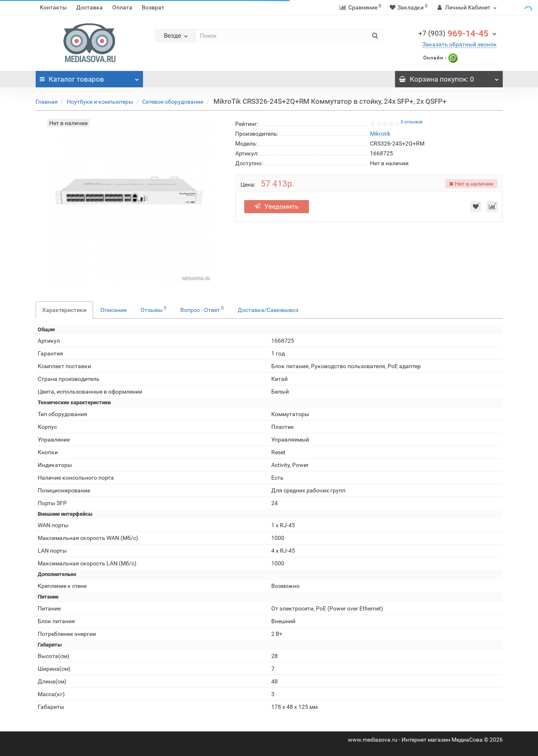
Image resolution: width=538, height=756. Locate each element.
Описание (114, 310)
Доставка (90, 7)
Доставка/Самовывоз (268, 310)
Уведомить (277, 206)
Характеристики (64, 310)
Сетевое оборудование (173, 102)
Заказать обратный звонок (460, 44)
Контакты (53, 7)
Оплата (122, 7)
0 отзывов (412, 122)
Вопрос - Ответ (202, 309)
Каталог (90, 77)
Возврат (153, 7)
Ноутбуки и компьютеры (100, 102)
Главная (47, 102)
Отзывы (153, 309)
